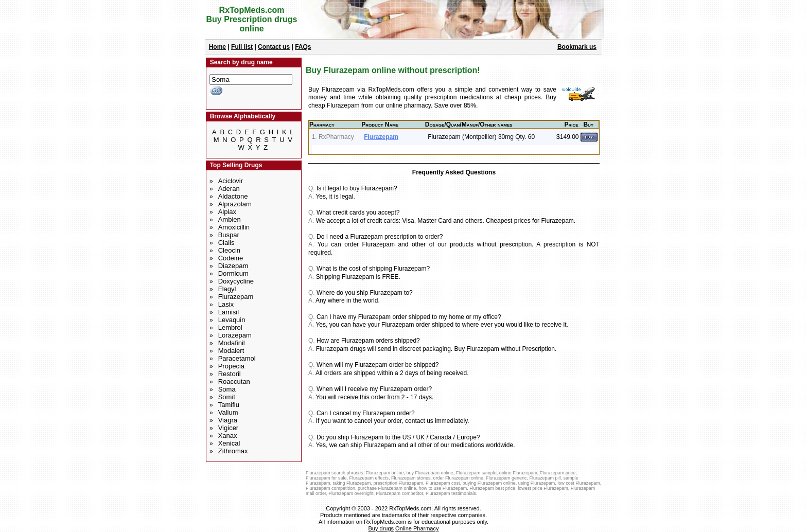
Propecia (231, 366)
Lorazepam (235, 335)
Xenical (229, 443)
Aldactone (233, 196)
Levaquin (232, 320)
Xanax (228, 436)
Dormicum (233, 273)
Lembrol (230, 327)
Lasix (226, 304)
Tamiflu (229, 405)
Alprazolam (235, 204)
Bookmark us (577, 47)
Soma (227, 389)
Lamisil (229, 312)
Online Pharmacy (417, 528)
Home (217, 47)
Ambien (230, 219)
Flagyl (227, 289)
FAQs (303, 47)
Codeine (231, 258)
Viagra (228, 420)
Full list (242, 47)
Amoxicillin (234, 227)
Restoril (230, 374)
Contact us (274, 47)
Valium (228, 412)
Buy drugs (381, 528)
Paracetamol (237, 358)
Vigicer (229, 428)
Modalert (231, 351)
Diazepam (233, 266)
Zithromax (233, 451)
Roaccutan (234, 382)
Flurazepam (236, 297)
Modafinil (232, 343)
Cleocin (229, 250)
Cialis (226, 243)
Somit (227, 397)
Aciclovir (231, 181)
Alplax (227, 212)
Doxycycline (236, 281)
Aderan (229, 189)
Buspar (229, 235)
